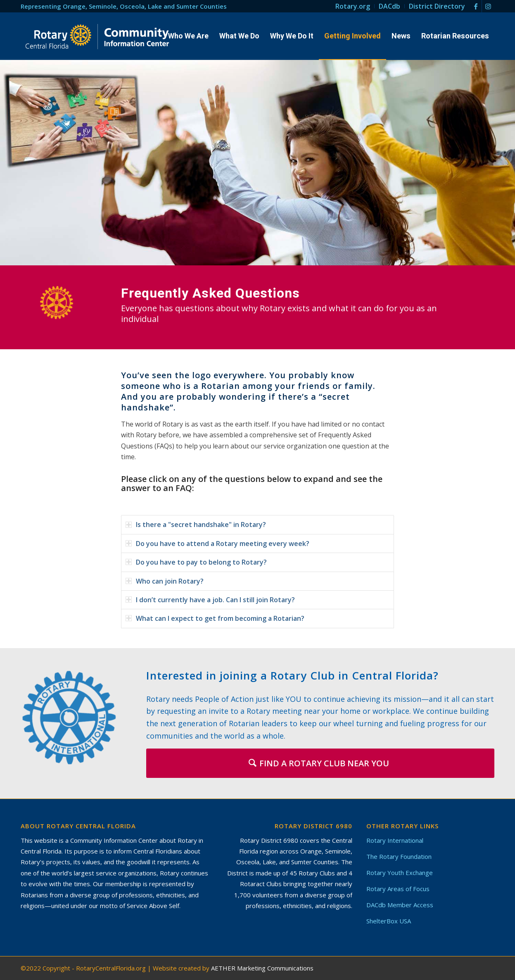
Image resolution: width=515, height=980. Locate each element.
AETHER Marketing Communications (262, 968)
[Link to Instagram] (488, 6)
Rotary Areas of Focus (398, 889)
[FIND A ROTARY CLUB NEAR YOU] (320, 763)
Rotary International (395, 840)
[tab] (257, 525)
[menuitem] (353, 6)
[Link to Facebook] (476, 6)
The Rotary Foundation (399, 856)
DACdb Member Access (400, 905)
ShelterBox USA (389, 921)
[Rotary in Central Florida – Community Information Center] (98, 36)
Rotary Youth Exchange (400, 873)
